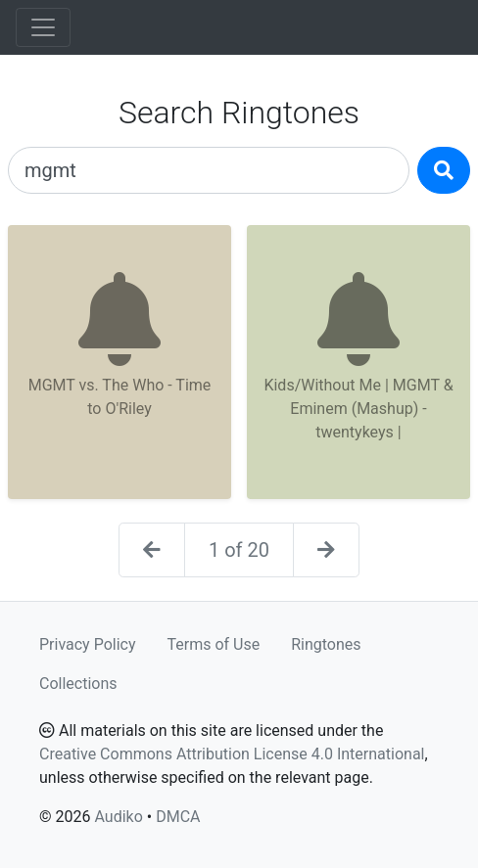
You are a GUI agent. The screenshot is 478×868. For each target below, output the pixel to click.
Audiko (118, 817)
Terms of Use (214, 644)
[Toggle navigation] (43, 27)
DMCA (178, 817)
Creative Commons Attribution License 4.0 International (232, 754)
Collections (78, 684)
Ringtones (326, 644)
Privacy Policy (88, 644)
